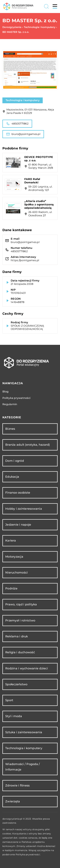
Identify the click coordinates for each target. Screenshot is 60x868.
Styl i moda (14, 716)
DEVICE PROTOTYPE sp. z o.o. (39, 159)
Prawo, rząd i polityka (21, 604)
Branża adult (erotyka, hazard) (28, 445)
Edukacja (12, 477)
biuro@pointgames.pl (23, 134)
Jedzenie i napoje (18, 525)
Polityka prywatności (16, 398)
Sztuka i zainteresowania (24, 732)
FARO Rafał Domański (32, 181)
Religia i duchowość (20, 652)
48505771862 (17, 124)
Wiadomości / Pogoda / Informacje (22, 767)
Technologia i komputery (23, 100)
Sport (9, 700)
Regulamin (10, 404)
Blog (5, 392)
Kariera (11, 541)
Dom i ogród (15, 461)
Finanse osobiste (18, 493)
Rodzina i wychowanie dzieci (27, 668)
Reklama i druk (17, 636)
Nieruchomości (16, 573)
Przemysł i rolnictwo (20, 620)
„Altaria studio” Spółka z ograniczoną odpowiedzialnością (39, 204)
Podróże (11, 588)
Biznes (10, 429)
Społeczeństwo (16, 684)
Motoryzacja (14, 557)
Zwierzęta (13, 801)
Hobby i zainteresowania (24, 509)
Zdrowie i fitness (17, 785)
